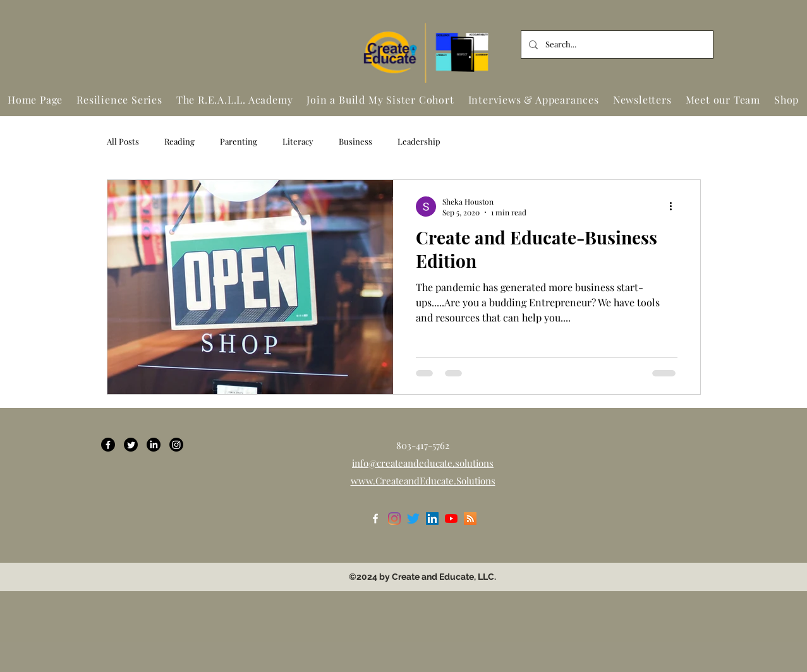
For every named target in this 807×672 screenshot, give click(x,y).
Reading (179, 141)
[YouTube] (451, 519)
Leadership (419, 141)
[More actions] (676, 207)
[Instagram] (176, 445)
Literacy (298, 141)
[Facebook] (108, 445)
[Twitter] (131, 445)
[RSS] (470, 519)
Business (355, 141)
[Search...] (616, 45)
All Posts (123, 141)
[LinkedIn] (154, 445)
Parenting (239, 141)
